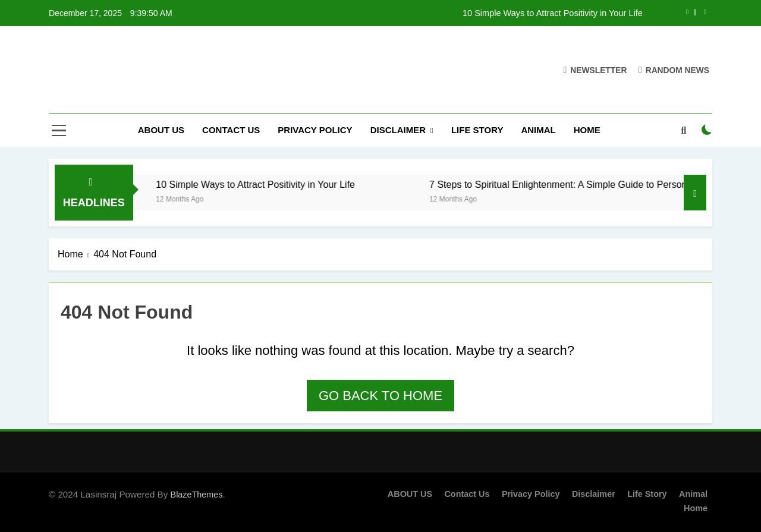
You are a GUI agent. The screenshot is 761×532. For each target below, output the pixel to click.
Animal (538, 130)
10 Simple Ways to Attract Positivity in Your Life (553, 13)
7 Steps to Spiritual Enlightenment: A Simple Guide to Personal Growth (590, 184)
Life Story (477, 130)
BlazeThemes (197, 495)
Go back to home (380, 396)
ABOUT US (161, 130)
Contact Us (231, 130)
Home (587, 130)
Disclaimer (398, 130)
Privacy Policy (315, 130)
